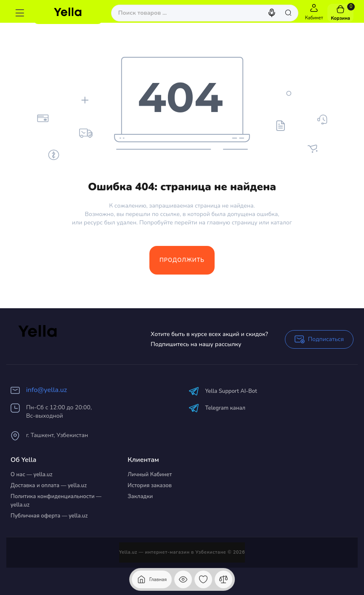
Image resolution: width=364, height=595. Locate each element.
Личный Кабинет (150, 475)
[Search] (273, 13)
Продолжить (182, 260)
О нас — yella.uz (32, 475)
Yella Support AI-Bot (223, 391)
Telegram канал (217, 408)
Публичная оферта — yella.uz (49, 516)
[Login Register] (314, 13)
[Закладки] (203, 579)
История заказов (150, 486)
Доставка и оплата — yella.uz (49, 486)
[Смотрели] (183, 579)
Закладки (140, 496)
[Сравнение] (223, 579)
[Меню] (20, 13)
